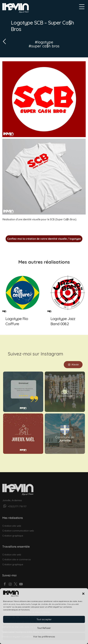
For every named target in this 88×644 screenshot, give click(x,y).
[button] (83, 594)
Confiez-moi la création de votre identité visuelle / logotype (44, 239)
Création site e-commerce (17, 556)
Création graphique (13, 532)
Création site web (12, 522)
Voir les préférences (44, 637)
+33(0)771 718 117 (14, 503)
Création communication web (18, 527)
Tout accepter (44, 619)
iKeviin (73, 361)
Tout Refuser (44, 628)
